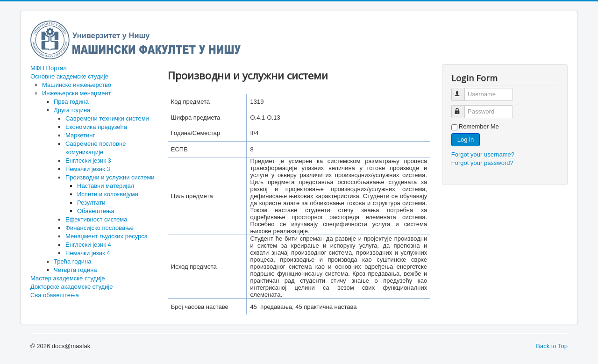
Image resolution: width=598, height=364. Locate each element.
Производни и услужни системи (110, 177)
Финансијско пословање (100, 228)
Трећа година (72, 261)
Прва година (71, 102)
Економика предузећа (96, 127)
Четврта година (75, 270)
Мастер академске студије (68, 278)
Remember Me (479, 126)
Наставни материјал (106, 186)
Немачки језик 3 (88, 169)
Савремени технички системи (107, 118)
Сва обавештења (55, 295)
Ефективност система (96, 219)
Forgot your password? (482, 163)
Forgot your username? (483, 154)
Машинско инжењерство (77, 85)
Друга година (72, 110)
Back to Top (552, 346)
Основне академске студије (69, 76)
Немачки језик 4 (88, 253)
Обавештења (96, 211)
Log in (466, 139)
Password (462, 108)
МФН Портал (49, 68)
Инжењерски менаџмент (77, 93)
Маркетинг (80, 135)
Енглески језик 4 (88, 245)
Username (462, 90)
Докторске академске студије (71, 287)
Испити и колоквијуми (108, 194)
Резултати (91, 203)
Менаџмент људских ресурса (107, 236)
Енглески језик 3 (88, 161)
